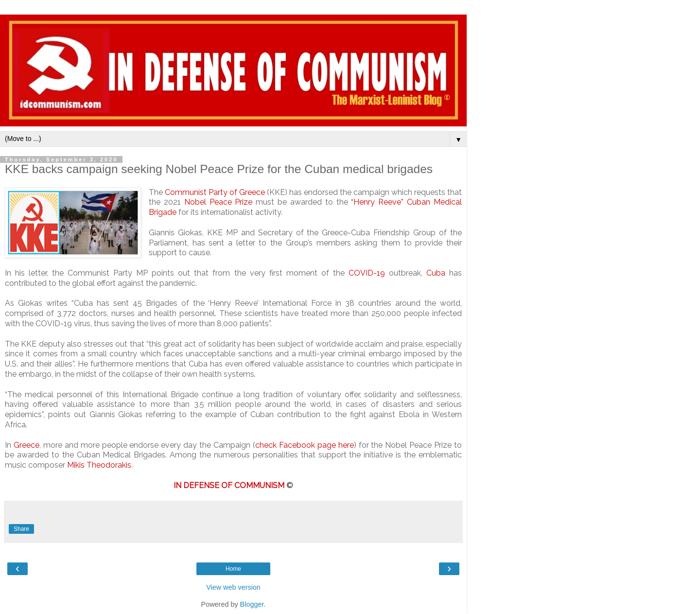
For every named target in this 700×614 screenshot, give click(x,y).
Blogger (252, 604)
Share (21, 529)
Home (233, 569)
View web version (233, 587)
